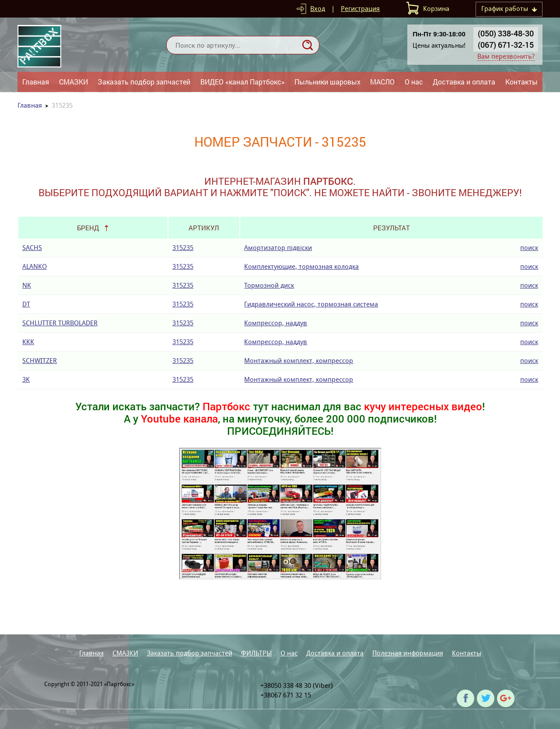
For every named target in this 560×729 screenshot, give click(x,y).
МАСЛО (382, 82)
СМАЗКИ (73, 82)
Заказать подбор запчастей (144, 82)
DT (26, 304)
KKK (28, 342)
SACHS (32, 248)
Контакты (521, 82)
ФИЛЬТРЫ (256, 653)
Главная (36, 82)
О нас (414, 82)
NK (27, 285)
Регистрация (360, 9)
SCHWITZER (40, 361)
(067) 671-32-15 (506, 45)
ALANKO (35, 266)
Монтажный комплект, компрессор (299, 361)
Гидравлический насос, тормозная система (311, 304)
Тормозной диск (269, 285)
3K (26, 379)
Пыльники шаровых (327, 82)
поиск (529, 248)
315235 (183, 248)
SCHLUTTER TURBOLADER (60, 323)
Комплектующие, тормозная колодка (301, 266)
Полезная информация (408, 653)
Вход (318, 9)
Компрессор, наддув (276, 323)
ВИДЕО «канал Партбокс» (243, 82)
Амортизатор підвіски (278, 248)
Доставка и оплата (464, 82)
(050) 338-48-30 (506, 33)
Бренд (88, 228)
